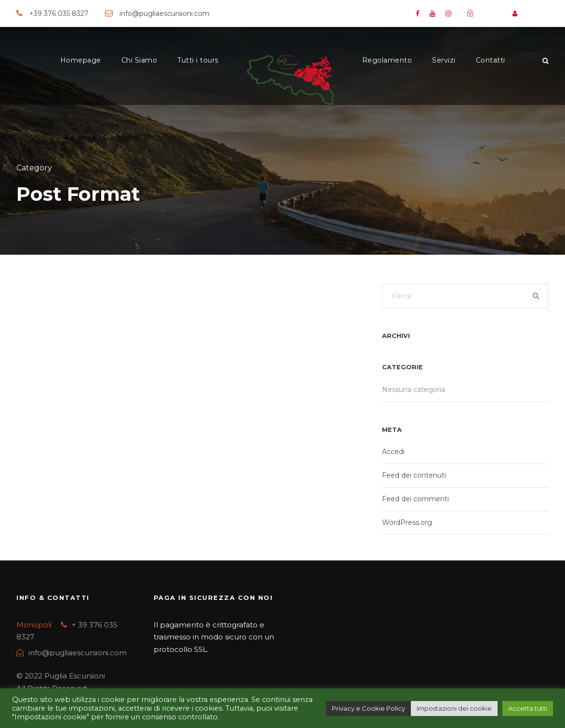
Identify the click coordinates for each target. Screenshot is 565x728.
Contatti (491, 60)
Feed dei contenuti (414, 477)
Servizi (444, 60)
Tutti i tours (198, 60)
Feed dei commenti (415, 500)
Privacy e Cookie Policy (368, 708)
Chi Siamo (139, 60)
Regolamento (387, 60)
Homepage (81, 60)
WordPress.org (407, 524)
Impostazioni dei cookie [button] (454, 708)
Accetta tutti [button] (528, 708)
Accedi (393, 453)
